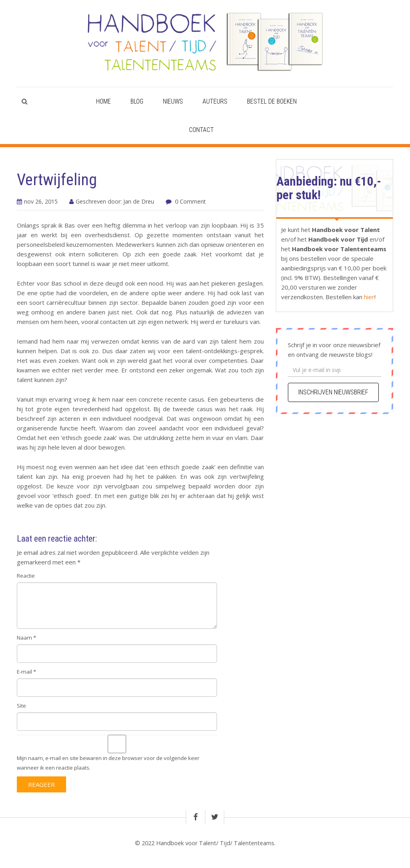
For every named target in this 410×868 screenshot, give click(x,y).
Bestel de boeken (272, 101)
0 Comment (190, 201)
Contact (201, 130)
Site (21, 706)
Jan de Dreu (139, 201)
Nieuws (173, 101)
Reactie (26, 576)
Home (104, 101)
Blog (137, 101)
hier (368, 297)
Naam (26, 638)
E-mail (26, 672)
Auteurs (215, 101)
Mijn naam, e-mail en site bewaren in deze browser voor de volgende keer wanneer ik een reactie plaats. (108, 763)
